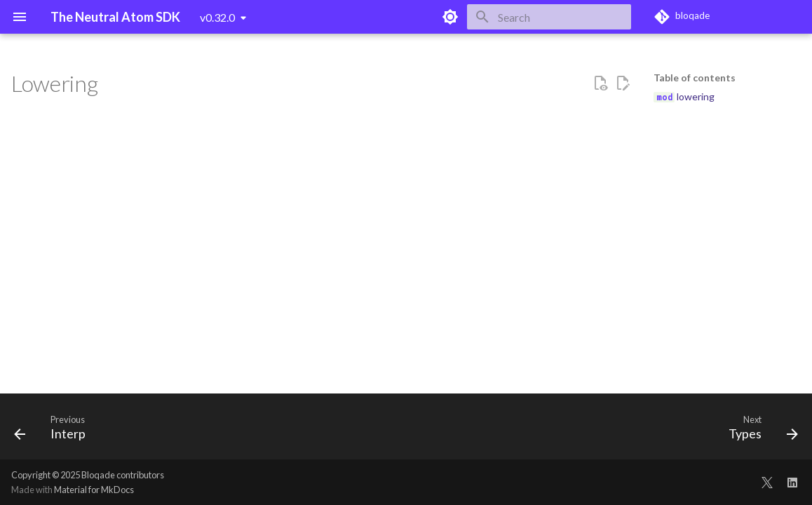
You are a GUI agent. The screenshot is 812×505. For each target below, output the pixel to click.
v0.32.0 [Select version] (217, 17)
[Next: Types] (759, 431)
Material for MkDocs (94, 490)
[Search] (549, 17)
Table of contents (695, 78)
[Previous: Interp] (54, 431)
